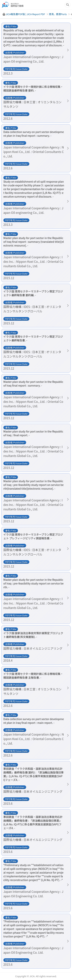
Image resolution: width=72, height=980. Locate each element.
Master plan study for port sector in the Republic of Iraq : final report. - (33, 433)
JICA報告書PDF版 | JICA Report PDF (25, 14)
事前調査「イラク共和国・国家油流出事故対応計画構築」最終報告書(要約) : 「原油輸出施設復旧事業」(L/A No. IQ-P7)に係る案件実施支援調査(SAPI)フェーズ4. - (33, 774)
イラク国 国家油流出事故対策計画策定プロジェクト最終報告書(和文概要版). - (33, 635)
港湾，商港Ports (58, 14)
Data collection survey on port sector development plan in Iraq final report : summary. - (34, 134)
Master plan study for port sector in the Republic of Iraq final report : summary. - (33, 384)
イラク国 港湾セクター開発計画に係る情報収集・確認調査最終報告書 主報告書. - (33, 676)
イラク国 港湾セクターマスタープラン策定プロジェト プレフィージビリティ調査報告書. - (33, 536)
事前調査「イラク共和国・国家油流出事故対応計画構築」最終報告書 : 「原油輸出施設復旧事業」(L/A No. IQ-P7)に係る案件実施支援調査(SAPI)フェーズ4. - (33, 822)
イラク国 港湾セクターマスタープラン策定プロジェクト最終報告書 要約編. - (33, 293)
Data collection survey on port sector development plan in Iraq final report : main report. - (34, 721)
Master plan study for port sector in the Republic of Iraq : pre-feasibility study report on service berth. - (33, 583)
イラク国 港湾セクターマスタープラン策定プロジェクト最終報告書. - (33, 338)
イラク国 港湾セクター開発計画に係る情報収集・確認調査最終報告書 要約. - (33, 89)
